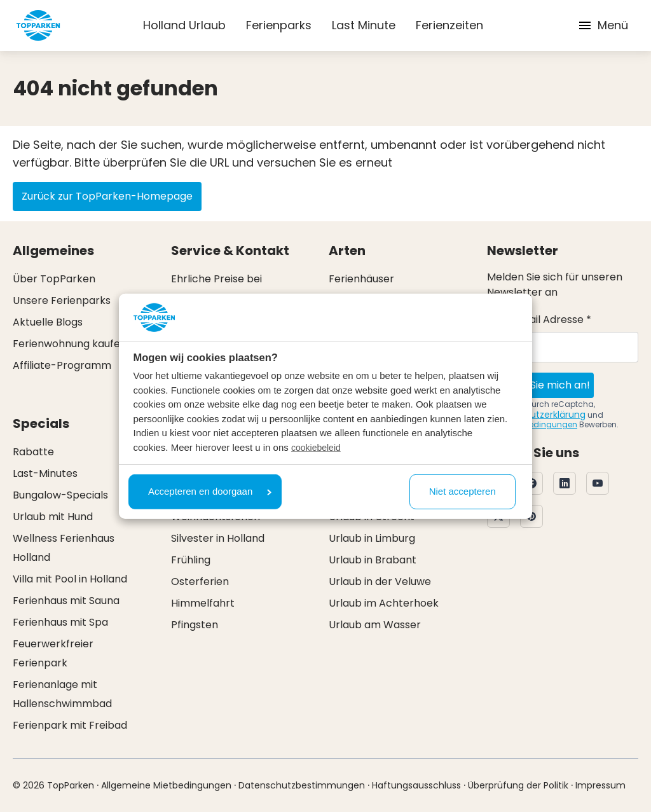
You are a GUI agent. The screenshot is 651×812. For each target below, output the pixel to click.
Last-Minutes (45, 473)
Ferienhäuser (361, 279)
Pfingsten (195, 625)
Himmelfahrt (203, 603)
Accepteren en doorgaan (210, 491)
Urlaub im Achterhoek (384, 603)
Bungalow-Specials (60, 495)
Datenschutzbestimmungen (302, 785)
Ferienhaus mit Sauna (66, 601)
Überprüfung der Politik (518, 785)
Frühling (191, 560)
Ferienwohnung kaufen (70, 344)
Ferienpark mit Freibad (70, 725)
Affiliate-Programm (62, 365)
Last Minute (364, 25)
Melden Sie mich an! (540, 385)
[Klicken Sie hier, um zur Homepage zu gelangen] (38, 25)
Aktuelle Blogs (48, 322)
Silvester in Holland (218, 538)
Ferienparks (279, 25)
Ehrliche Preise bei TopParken (216, 288)
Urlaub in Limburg (372, 538)
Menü (603, 25)
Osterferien (200, 581)
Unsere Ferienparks (62, 300)
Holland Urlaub (184, 25)
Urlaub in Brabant (373, 560)
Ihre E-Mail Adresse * (539, 320)
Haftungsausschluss (416, 785)
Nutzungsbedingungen (532, 424)
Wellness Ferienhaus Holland (64, 548)
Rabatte (33, 452)
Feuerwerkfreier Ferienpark (53, 653)
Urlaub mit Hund (53, 517)
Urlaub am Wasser (375, 625)
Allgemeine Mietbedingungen (166, 785)
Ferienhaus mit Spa (60, 622)
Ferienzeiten (449, 25)
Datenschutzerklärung (536, 415)
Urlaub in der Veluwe (380, 581)
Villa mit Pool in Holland (70, 579)
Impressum (600, 785)
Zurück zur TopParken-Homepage (107, 196)
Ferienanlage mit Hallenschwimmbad (62, 694)
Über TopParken (54, 279)
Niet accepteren (463, 491)
